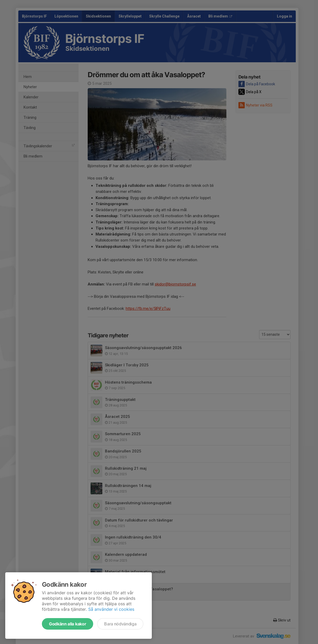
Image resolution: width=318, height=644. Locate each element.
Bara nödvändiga (120, 624)
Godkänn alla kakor (68, 624)
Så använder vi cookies (111, 609)
